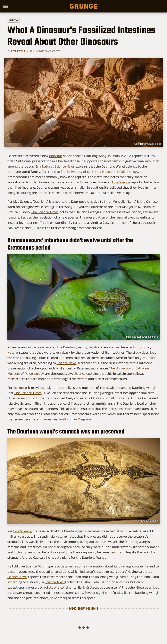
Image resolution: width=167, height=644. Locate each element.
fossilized (117, 552)
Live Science (121, 182)
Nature (47, 166)
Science (13, 20)
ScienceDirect (55, 582)
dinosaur (56, 156)
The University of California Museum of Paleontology (100, 172)
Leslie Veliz (18, 51)
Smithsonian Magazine (75, 419)
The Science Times (45, 212)
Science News (65, 166)
